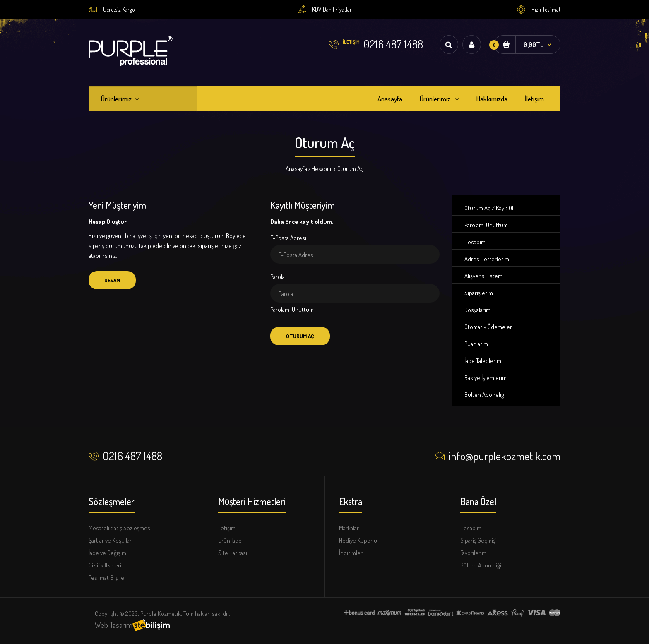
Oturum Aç (350, 169)
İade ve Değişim (107, 553)
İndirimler (351, 553)
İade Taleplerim (483, 361)
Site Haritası (233, 553)
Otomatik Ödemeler (488, 327)
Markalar (349, 528)
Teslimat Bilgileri (108, 578)
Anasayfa (296, 169)
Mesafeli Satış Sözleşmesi (120, 528)
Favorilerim (473, 553)
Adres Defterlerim (487, 259)
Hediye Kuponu (358, 540)
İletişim (227, 528)
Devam (112, 280)
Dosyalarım (477, 310)
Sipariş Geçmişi (478, 540)
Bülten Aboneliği (485, 395)
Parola (278, 277)
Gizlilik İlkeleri (105, 565)
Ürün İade (230, 540)
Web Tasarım (114, 625)
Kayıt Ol (505, 208)
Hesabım (322, 169)
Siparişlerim (479, 293)
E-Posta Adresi (288, 238)
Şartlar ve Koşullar (110, 540)
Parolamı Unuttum (292, 309)
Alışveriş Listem (483, 276)
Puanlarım (476, 344)
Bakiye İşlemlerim (486, 378)
